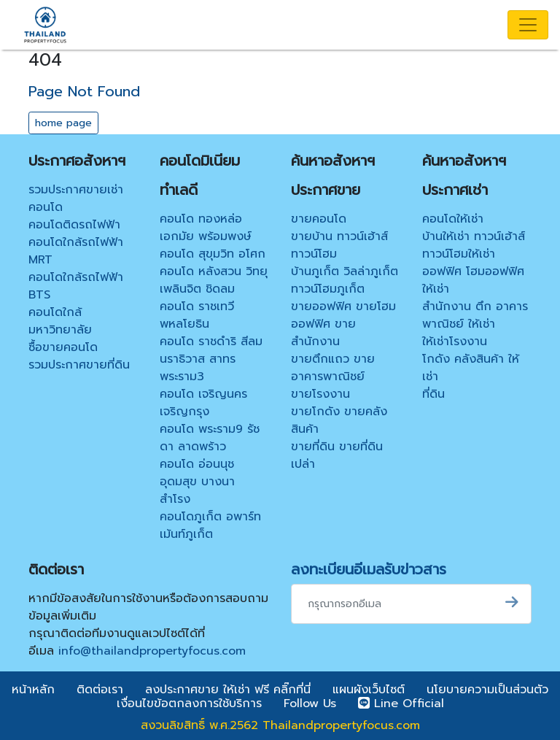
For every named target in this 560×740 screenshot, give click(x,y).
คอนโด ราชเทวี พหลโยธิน (197, 315)
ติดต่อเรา (100, 690)
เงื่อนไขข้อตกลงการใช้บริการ (189, 704)
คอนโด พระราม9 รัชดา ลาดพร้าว (210, 438)
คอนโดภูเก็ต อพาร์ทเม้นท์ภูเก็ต (210, 525)
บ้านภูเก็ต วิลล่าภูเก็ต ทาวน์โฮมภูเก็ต (345, 280)
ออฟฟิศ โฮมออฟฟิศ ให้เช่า (473, 280)
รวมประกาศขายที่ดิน (79, 365)
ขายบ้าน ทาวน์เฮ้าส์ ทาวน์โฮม (339, 245)
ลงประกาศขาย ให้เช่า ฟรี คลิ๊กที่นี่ (228, 690)
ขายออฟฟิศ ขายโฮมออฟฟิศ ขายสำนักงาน (343, 324)
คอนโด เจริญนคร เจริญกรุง (203, 403)
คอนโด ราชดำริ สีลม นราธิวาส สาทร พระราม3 (211, 359)
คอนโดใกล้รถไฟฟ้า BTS (76, 286)
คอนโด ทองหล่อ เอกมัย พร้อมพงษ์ (206, 228)
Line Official (401, 704)
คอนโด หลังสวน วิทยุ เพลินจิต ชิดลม (214, 280)
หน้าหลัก (33, 690)
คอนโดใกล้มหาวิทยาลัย (60, 321)
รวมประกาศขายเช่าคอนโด (76, 199)
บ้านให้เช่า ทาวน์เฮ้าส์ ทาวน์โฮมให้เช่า (474, 245)
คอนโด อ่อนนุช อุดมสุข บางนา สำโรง (197, 482)
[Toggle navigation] (528, 25)
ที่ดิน (433, 394)
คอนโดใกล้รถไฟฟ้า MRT (76, 251)
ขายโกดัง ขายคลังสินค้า (339, 420)
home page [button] (63, 123)
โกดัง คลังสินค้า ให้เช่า (471, 368)
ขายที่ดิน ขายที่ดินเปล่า (337, 455)
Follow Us (310, 704)
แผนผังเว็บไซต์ (369, 690)
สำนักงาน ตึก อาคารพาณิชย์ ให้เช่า (475, 315)
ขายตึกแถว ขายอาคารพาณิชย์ (333, 368)
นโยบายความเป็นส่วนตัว (487, 690)
